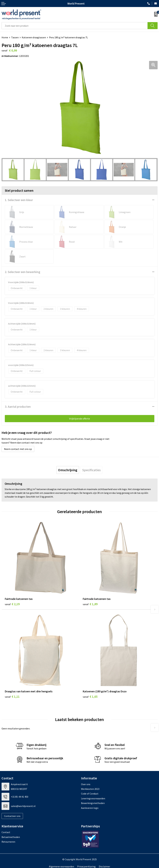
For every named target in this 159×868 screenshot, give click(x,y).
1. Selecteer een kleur (19, 200)
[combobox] (75, 26)
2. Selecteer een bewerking (23, 272)
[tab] (68, 470)
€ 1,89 (90, 604)
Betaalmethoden (11, 837)
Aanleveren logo (90, 808)
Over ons (86, 784)
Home (5, 37)
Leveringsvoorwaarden (93, 798)
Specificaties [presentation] (91, 470)
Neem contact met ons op (18, 449)
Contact (6, 832)
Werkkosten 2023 (90, 789)
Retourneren (8, 842)
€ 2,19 (12, 604)
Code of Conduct (90, 794)
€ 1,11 (12, 696)
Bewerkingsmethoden (93, 803)
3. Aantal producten (18, 407)
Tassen (15, 37)
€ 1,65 (90, 696)
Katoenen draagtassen (34, 37)
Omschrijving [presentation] (68, 470)
